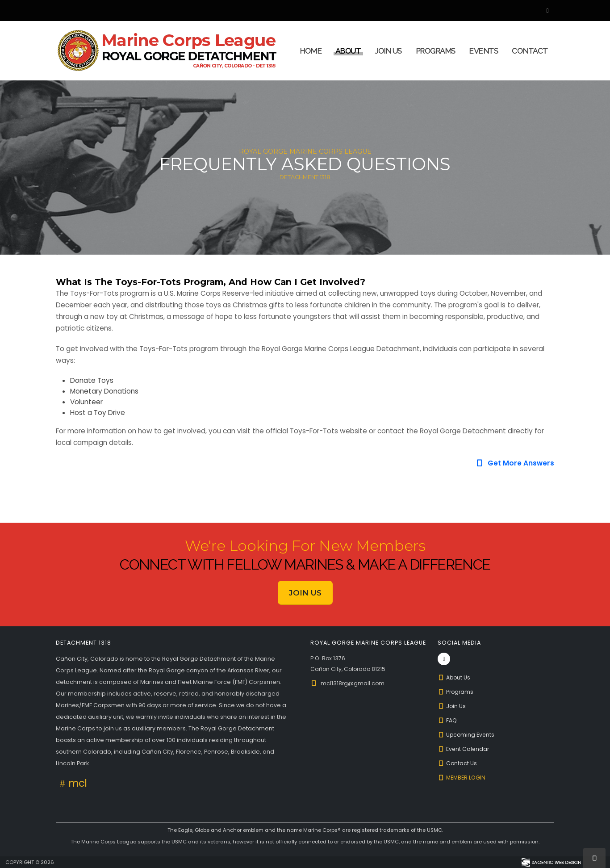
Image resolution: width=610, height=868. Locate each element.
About (348, 51)
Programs (436, 51)
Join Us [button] (305, 593)
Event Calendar (464, 749)
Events (483, 51)
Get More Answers (515, 463)
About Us (455, 677)
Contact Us (458, 763)
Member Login (462, 778)
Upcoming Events (467, 735)
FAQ (448, 720)
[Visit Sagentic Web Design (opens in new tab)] (551, 862)
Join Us (388, 51)
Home (311, 51)
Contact (530, 51)
